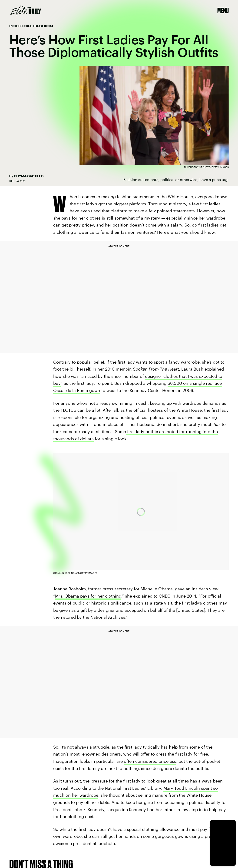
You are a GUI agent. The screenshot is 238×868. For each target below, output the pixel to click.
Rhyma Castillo (29, 176)
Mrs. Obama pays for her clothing (88, 596)
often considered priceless (150, 761)
